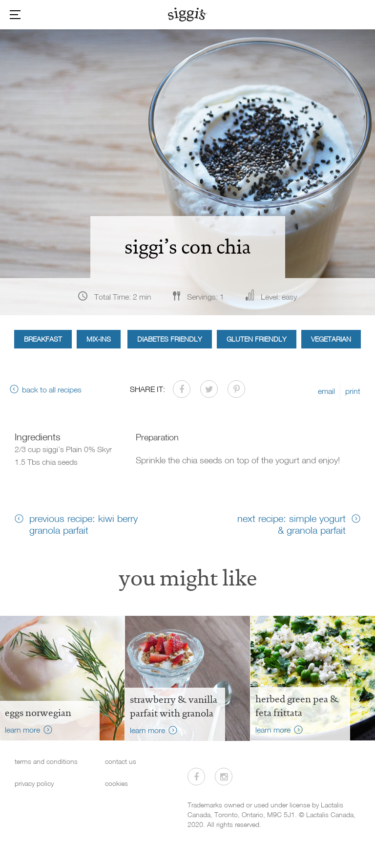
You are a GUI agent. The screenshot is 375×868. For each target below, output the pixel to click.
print (353, 391)
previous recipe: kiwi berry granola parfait (83, 524)
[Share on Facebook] (182, 389)
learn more (22, 730)
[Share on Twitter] (209, 389)
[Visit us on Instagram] (224, 777)
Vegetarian (331, 339)
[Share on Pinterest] (236, 389)
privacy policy (34, 783)
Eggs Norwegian (38, 713)
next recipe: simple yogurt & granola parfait (292, 524)
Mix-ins (99, 339)
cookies (116, 783)
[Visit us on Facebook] (196, 777)
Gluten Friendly (257, 339)
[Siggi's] (188, 14)
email (326, 391)
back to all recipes (52, 390)
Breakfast (43, 339)
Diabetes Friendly (170, 339)
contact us (121, 761)
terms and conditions (46, 761)
